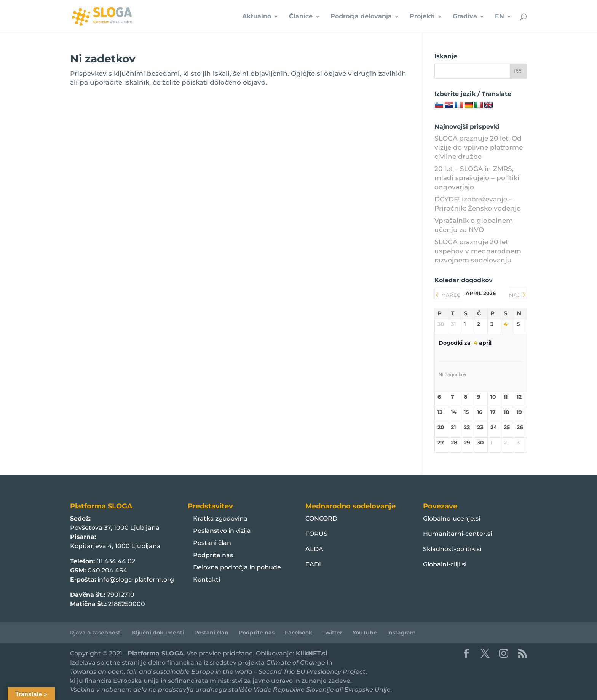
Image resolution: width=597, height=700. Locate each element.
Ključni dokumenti (158, 633)
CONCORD (321, 519)
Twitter (332, 633)
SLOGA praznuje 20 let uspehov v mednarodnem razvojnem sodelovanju (478, 251)
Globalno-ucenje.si (452, 519)
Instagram (401, 633)
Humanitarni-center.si (457, 534)
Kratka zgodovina (220, 519)
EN (500, 17)
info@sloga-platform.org (136, 579)
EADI (313, 564)
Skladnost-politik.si (452, 549)
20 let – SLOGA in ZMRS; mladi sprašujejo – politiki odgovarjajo (477, 178)
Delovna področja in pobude (237, 567)
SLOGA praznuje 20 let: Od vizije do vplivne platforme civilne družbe (479, 147)
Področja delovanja (361, 17)
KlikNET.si (312, 653)
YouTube (365, 633)
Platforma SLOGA (156, 653)
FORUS (316, 534)
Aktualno (257, 17)
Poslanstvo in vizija (222, 531)
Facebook (298, 633)
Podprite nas (213, 555)
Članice (301, 17)
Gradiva (465, 17)
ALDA (314, 549)
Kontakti (207, 579)
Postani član (212, 543)
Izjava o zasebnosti (96, 633)
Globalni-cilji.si (445, 564)
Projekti (422, 17)
